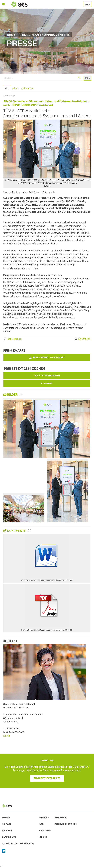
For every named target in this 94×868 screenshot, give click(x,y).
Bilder (11, 395)
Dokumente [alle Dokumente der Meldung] (15, 531)
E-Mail (6, 736)
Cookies (43, 837)
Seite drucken (15, 339)
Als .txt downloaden (47, 376)
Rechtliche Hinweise (66, 824)
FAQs (41, 824)
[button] (79, 78)
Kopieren (47, 383)
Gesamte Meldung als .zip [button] (47, 358)
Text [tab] (7, 88)
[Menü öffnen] (3, 5)
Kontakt (7, 824)
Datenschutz (9, 837)
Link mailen (84, 339)
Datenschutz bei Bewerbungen (18, 844)
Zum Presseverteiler (47, 778)
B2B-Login (44, 817)
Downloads (45, 831)
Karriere (7, 831)
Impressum (60, 817)
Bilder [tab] (15, 88)
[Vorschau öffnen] (47, 149)
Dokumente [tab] (27, 88)
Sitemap (6, 817)
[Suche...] (43, 78)
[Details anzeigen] (47, 556)
